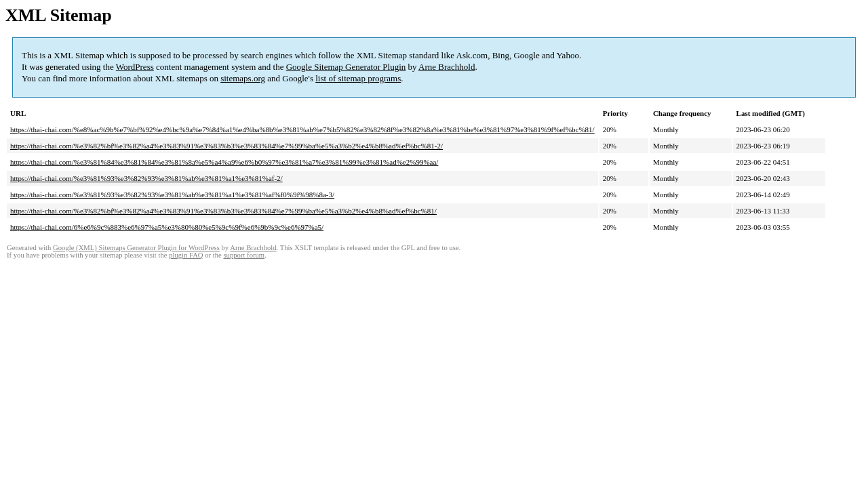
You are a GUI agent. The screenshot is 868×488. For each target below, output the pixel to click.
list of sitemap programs (358, 78)
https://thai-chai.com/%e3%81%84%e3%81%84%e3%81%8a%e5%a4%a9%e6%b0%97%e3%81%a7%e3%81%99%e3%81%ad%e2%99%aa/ (224, 162)
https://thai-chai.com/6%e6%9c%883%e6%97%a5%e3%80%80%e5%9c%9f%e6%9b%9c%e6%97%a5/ (167, 227)
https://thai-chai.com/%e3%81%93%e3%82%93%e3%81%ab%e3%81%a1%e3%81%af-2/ (146, 178)
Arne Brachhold (447, 67)
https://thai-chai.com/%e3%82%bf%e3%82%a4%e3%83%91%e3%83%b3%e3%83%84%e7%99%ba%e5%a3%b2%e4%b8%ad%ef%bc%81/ (223, 211)
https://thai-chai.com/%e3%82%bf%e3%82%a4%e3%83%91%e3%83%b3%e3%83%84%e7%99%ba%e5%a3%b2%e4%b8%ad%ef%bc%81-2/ (226, 146)
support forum (244, 255)
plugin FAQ (186, 255)
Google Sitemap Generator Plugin (346, 67)
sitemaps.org (243, 78)
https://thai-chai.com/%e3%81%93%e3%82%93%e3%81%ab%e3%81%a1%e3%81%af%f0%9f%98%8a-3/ (172, 195)
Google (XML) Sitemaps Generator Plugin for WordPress (136, 248)
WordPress (135, 67)
